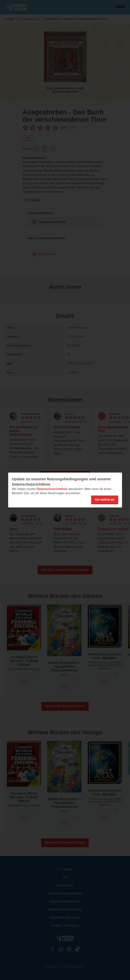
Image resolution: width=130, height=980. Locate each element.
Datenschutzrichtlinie (52, 489)
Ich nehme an (105, 500)
